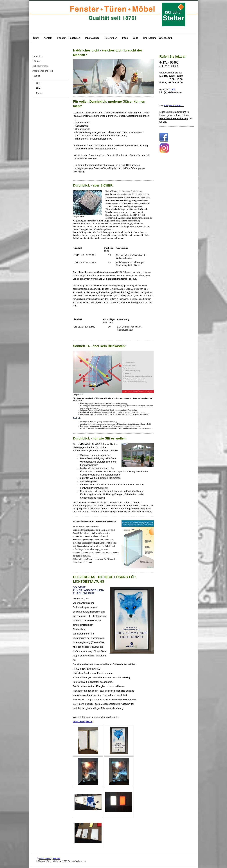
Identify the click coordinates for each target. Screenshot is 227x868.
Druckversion (44, 858)
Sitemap (56, 858)
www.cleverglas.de (83, 721)
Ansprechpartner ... (174, 105)
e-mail (172, 89)
